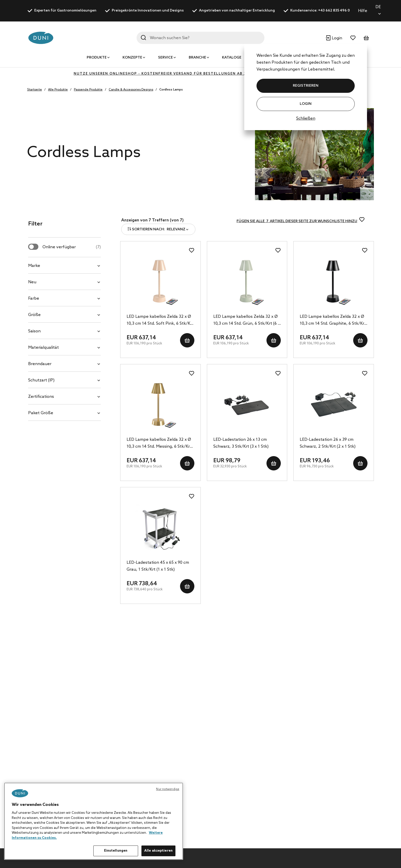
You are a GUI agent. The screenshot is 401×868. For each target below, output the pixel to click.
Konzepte (132, 58)
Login (306, 104)
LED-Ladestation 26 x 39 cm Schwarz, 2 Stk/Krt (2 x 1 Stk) (328, 443)
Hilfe (363, 11)
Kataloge (232, 58)
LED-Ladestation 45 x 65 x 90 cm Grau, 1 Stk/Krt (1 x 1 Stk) (158, 566)
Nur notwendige (168, 789)
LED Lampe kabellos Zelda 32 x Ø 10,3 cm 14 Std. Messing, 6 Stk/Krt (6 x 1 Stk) (159, 444)
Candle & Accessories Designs (131, 90)
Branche (197, 58)
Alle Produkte (58, 90)
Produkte (97, 58)
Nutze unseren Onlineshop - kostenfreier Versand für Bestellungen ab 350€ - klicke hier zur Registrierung (201, 74)
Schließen (306, 119)
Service (165, 58)
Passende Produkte (88, 90)
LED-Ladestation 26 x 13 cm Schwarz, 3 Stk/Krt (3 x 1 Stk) (241, 443)
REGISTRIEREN (306, 86)
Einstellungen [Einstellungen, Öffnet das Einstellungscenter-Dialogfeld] (116, 851)
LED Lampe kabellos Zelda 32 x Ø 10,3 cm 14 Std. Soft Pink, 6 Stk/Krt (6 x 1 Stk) (160, 321)
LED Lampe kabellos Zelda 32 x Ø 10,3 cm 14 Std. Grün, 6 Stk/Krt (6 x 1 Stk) (247, 321)
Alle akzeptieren (158, 851)
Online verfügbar (72, 247)
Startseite (35, 90)
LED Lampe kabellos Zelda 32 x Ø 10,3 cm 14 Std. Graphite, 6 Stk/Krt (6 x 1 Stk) (333, 321)
